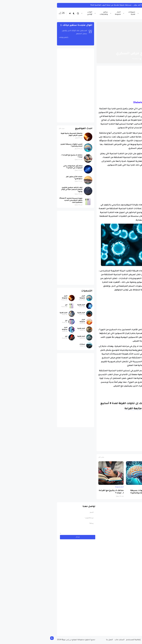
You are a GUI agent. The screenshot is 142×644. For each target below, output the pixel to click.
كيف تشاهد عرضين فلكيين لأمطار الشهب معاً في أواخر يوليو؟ (24, 190)
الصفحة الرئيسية (123, 48)
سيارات (129, 5)
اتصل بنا (62, 640)
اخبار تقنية (110, 13)
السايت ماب (72, 640)
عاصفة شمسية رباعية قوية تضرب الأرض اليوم (120, 492)
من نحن (114, 640)
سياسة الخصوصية (102, 640)
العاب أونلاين (42, 13)
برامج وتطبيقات (56, 13)
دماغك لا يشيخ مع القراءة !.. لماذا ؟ (63, 492)
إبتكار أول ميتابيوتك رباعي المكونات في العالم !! (25, 167)
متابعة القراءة (85, 409)
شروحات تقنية (84, 13)
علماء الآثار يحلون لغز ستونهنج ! (26, 178)
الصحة (116, 448)
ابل (18, 305)
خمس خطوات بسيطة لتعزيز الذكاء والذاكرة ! (93, 492)
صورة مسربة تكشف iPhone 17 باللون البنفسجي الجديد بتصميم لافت (23, 200)
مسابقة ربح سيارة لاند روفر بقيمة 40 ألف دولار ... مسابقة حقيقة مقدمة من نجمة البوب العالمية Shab (83, 5)
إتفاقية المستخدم (85, 640)
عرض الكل (53, 457)
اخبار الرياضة (97, 13)
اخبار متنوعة (70, 13)
